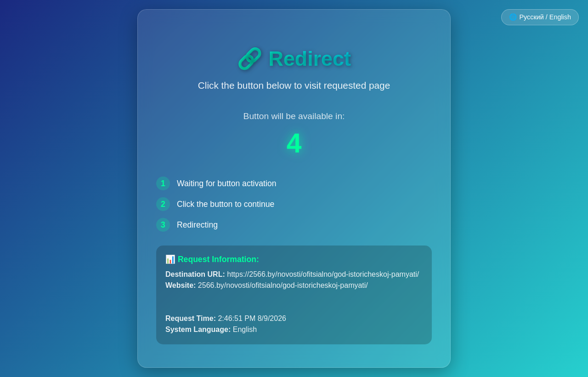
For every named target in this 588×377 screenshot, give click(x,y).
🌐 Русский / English (540, 17)
